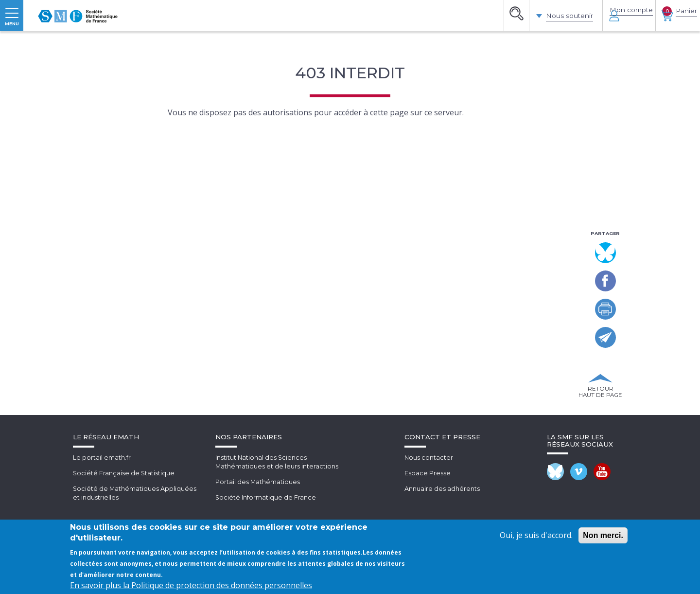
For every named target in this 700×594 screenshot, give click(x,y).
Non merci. (603, 535)
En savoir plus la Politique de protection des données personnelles (191, 585)
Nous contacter (429, 514)
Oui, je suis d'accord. (536, 535)
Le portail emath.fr (102, 514)
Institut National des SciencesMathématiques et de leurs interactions (277, 518)
